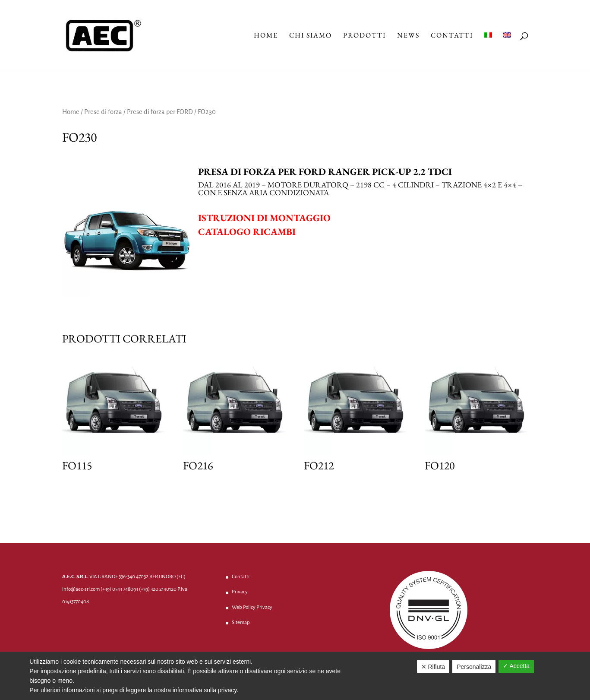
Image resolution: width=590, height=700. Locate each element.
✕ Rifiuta (433, 667)
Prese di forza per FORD (160, 112)
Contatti (452, 36)
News (408, 36)
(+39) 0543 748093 (119, 589)
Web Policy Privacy (252, 607)
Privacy (240, 592)
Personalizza (474, 667)
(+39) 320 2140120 (158, 589)
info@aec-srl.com (81, 589)
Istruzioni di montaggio (264, 218)
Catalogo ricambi (247, 232)
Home (266, 36)
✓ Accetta (516, 666)
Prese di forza (103, 112)
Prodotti (364, 36)
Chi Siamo (311, 36)
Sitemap (241, 622)
